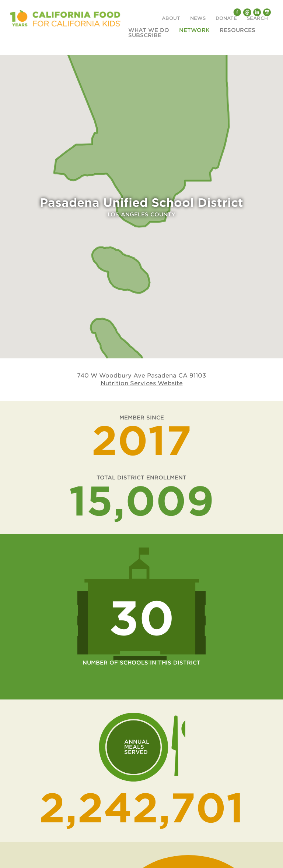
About (171, 19)
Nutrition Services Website (142, 383)
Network (194, 30)
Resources (237, 30)
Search (257, 19)
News (198, 19)
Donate (226, 19)
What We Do (149, 30)
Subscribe (145, 35)
